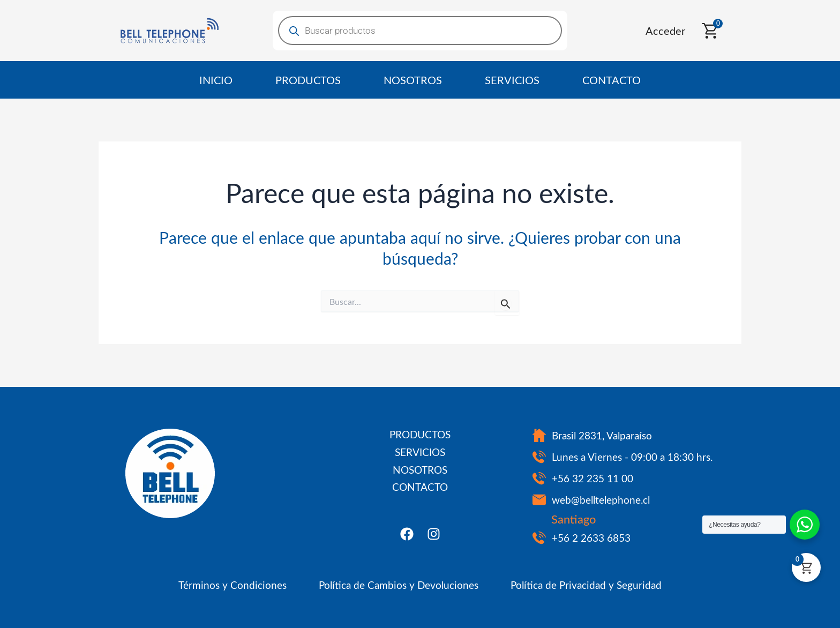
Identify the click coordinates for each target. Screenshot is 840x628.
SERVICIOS (512, 80)
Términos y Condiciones (232, 585)
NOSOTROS (413, 80)
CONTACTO (612, 80)
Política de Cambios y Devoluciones (399, 585)
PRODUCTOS (308, 80)
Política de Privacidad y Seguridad (586, 585)
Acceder (665, 30)
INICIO (216, 80)
